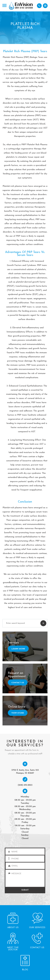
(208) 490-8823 (25, 785)
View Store (18, 713)
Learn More (18, 649)
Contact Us (18, 683)
